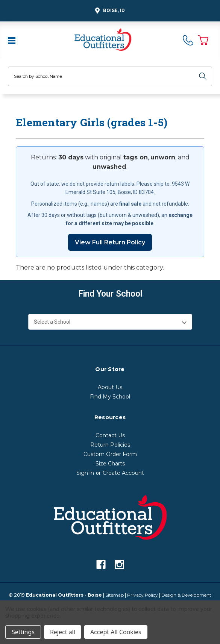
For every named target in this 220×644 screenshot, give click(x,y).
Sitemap (115, 595)
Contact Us (110, 435)
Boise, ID (109, 11)
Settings (23, 632)
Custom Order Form (110, 454)
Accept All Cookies (116, 632)
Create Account (123, 473)
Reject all (63, 632)
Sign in (85, 473)
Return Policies (110, 445)
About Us (110, 387)
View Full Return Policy (110, 242)
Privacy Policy (143, 595)
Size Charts (110, 464)
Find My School (110, 397)
